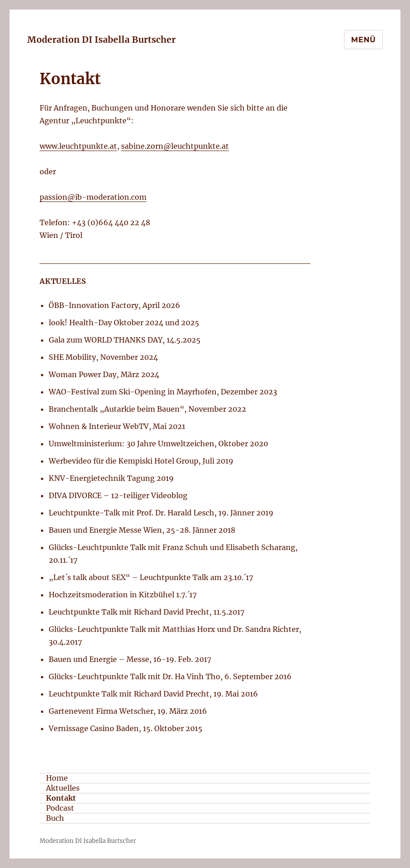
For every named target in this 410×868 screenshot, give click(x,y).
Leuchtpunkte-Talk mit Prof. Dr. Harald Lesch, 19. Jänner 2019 (161, 513)
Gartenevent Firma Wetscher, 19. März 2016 (128, 711)
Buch (55, 818)
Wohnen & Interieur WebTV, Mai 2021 (117, 426)
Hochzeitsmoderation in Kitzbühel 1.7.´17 (123, 595)
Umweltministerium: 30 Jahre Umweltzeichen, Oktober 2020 (158, 444)
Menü (363, 40)
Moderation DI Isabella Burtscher (101, 40)
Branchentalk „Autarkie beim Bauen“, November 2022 (147, 409)
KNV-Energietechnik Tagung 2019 (111, 478)
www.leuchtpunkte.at (78, 146)
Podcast (60, 808)
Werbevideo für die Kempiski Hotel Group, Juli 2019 (141, 461)
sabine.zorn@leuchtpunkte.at (175, 146)
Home (57, 778)
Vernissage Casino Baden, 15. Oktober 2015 (126, 728)
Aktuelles (63, 788)
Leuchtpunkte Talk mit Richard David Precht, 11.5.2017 (147, 612)
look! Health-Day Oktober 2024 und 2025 (124, 323)
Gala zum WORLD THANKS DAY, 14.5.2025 (125, 340)
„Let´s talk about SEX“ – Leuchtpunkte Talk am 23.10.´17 (151, 577)
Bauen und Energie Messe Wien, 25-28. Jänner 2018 (142, 530)
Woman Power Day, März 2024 (104, 374)
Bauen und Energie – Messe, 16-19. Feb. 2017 (130, 659)
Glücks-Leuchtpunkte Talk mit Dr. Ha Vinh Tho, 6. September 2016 (170, 676)
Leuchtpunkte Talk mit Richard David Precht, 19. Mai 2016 (153, 694)
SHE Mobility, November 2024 (103, 357)
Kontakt (61, 798)
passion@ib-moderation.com (93, 197)
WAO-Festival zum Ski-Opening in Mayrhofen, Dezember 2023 (163, 392)
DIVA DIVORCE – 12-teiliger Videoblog (118, 495)
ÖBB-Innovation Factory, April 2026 (114, 305)
